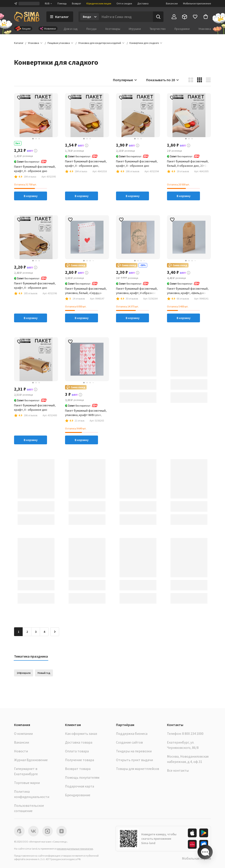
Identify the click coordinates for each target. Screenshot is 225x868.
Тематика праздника (31, 656)
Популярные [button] (125, 80)
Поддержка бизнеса (132, 733)
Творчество (158, 29)
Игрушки (135, 29)
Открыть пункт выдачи (134, 760)
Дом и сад (71, 29)
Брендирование (78, 795)
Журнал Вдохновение (31, 760)
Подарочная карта (80, 786)
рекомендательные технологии (75, 849)
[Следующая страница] (55, 632)
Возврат (76, 3)
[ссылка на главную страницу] (27, 17)
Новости (21, 751)
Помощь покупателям (82, 777)
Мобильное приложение (197, 3)
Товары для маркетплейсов (138, 769)
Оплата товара (77, 751)
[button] (144, 43)
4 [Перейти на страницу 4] (44, 632)
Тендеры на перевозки (134, 751)
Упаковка (205, 29)
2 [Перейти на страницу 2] (27, 632)
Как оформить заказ (81, 733)
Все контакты (178, 770)
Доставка (143, 3)
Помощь (62, 3)
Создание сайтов (129, 742)
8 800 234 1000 (193, 733)
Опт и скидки (124, 3)
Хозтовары (113, 29)
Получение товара (80, 760)
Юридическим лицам (99, 3)
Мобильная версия (196, 858)
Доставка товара (79, 742)
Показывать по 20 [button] (163, 80)
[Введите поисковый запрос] (126, 17)
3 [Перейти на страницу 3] (36, 632)
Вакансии (172, 3)
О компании (23, 733)
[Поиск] (158, 17)
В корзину (31, 196)
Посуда (91, 29)
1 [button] (19, 632)
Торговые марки (27, 783)
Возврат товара (78, 769)
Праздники (182, 29)
